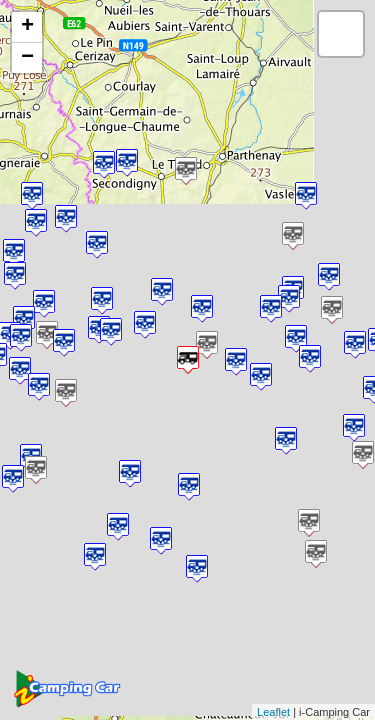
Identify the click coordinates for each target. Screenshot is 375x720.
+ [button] (27, 27)
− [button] (27, 58)
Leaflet (273, 712)
